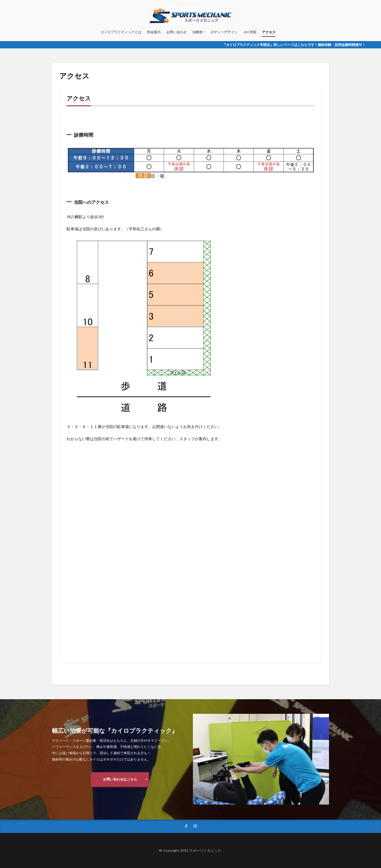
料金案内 (154, 32)
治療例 (197, 32)
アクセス (269, 32)
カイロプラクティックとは (121, 32)
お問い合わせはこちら (120, 779)
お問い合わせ (176, 32)
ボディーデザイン (224, 32)
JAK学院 (250, 32)
